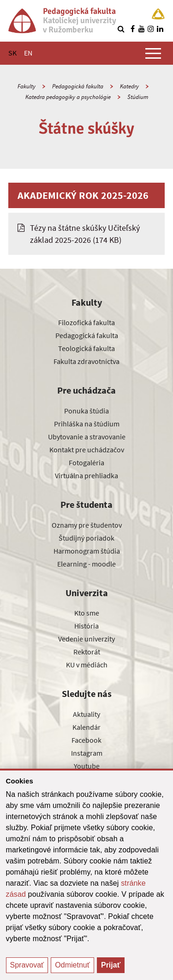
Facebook (86, 740)
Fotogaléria (86, 462)
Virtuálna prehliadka (86, 475)
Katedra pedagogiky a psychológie (68, 97)
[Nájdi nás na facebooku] (132, 29)
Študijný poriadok (86, 538)
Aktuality (86, 714)
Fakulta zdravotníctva (86, 361)
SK (12, 53)
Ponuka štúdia (86, 411)
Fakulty (27, 86)
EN (28, 53)
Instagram (87, 753)
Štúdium (138, 97)
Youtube (87, 766)
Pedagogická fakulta (78, 86)
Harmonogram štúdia (87, 551)
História (86, 626)
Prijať (111, 965)
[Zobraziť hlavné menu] (153, 53)
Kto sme (87, 613)
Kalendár (86, 727)
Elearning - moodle (86, 564)
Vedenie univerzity (86, 639)
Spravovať (27, 965)
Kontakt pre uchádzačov (87, 450)
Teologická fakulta (86, 348)
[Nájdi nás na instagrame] (151, 29)
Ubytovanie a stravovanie (87, 437)
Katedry (129, 86)
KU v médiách (87, 665)
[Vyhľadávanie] (121, 29)
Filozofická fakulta (86, 322)
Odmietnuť (72, 965)
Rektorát (87, 652)
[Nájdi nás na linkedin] (160, 29)
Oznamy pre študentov (87, 525)
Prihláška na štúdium (87, 424)
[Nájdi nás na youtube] (142, 29)
